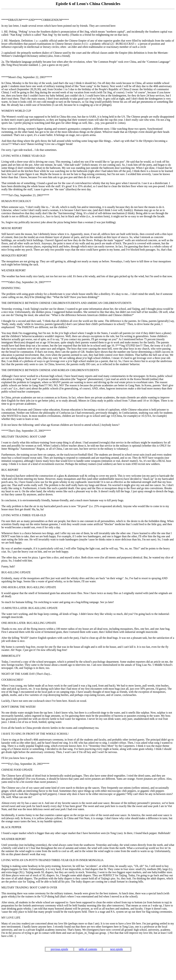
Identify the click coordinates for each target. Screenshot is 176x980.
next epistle (117, 949)
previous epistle (59, 949)
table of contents (88, 949)
